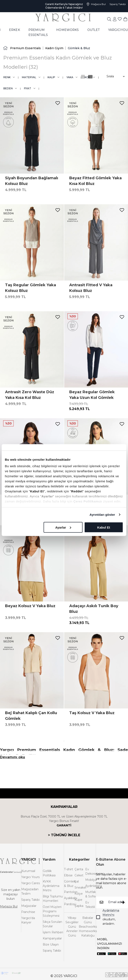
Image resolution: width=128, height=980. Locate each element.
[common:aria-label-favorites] (115, 22)
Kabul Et (104, 527)
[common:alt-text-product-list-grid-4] (83, 77)
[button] (113, 76)
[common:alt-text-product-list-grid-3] (90, 77)
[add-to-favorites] (58, 103)
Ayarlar (63, 527)
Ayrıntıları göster (102, 515)
